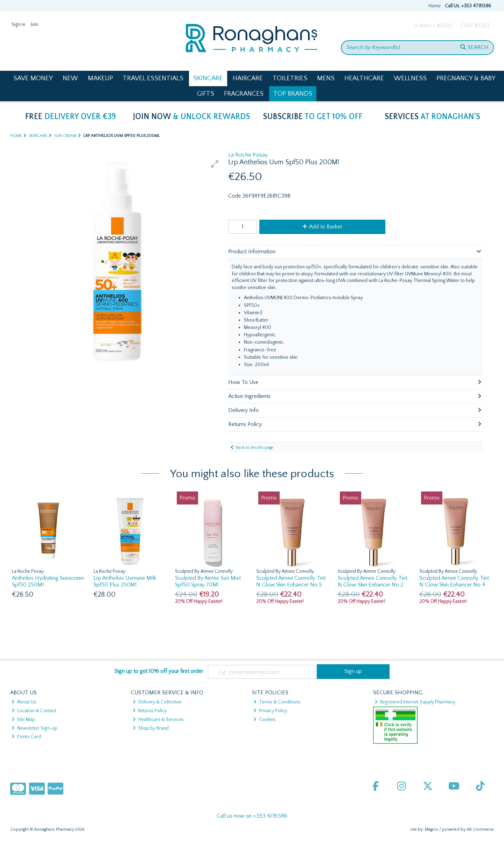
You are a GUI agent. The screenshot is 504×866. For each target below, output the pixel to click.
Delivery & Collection (157, 702)
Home (435, 6)
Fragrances (244, 94)
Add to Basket (322, 227)
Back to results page (255, 448)
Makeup (100, 78)
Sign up (353, 671)
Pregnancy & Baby (466, 78)
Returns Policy (150, 711)
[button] (215, 164)
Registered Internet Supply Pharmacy (415, 702)
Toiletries (290, 78)
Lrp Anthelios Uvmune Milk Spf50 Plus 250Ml (125, 581)
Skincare (208, 78)
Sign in (18, 25)
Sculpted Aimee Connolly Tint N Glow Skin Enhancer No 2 (373, 581)
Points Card (26, 737)
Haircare (248, 78)
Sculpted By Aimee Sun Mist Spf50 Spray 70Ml (208, 581)
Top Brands (293, 94)
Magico (432, 829)
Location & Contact (34, 711)
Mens (326, 78)
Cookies (265, 720)
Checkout (475, 26)
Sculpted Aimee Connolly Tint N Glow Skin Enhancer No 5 (291, 581)
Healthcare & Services (158, 720)
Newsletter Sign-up (34, 728)
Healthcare (364, 78)
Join (34, 25)
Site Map (23, 720)
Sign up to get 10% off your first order (159, 671)
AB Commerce (480, 829)
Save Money (33, 78)
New (70, 78)
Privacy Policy (270, 711)
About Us (24, 702)
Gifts (206, 94)
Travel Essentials (153, 78)
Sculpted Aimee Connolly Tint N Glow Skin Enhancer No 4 (454, 581)
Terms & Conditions (277, 702)
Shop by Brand (151, 728)
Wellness (410, 78)
